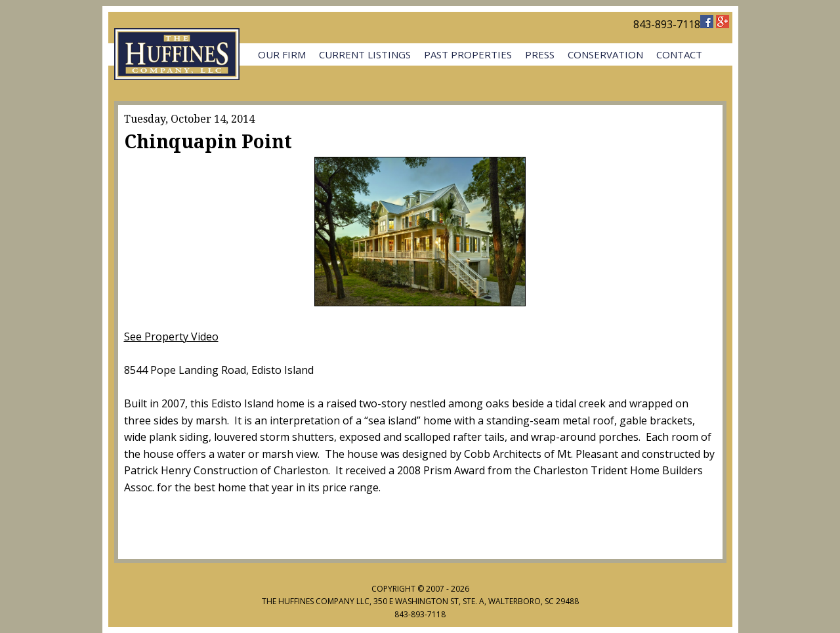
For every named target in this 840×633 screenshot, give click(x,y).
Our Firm (282, 54)
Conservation (605, 54)
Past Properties (468, 54)
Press (540, 54)
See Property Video (171, 337)
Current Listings (365, 54)
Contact (679, 54)
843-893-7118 (667, 24)
